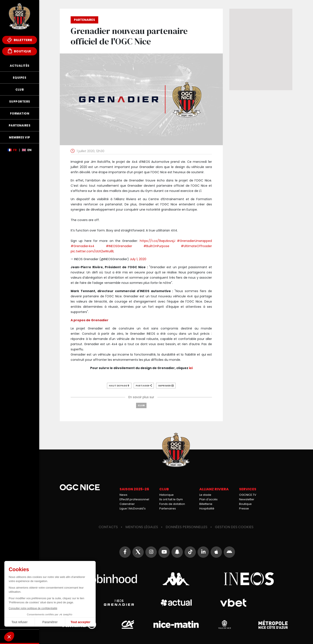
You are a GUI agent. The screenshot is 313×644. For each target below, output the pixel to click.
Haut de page (119, 386)
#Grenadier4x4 (82, 246)
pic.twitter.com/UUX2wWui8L (92, 251)
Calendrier (127, 504)
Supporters (20, 102)
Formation (20, 114)
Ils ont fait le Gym (171, 499)
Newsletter (247, 499)
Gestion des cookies (234, 527)
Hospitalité (207, 508)
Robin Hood (103, 579)
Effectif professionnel (134, 499)
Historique (166, 495)
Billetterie (20, 40)
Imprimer (166, 386)
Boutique (20, 51)
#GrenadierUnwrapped (194, 241)
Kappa (176, 579)
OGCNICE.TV (248, 495)
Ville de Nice (225, 624)
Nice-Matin (176, 624)
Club (20, 90)
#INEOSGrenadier (119, 246)
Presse (244, 508)
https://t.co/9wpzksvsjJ (157, 241)
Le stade (205, 495)
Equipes (20, 78)
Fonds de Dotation (20, 636)
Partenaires (20, 126)
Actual (176, 603)
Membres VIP (20, 137)
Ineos (249, 579)
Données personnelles (186, 527)
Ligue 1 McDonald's (133, 508)
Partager (144, 386)
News (123, 495)
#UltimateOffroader (196, 246)
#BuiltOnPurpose (156, 246)
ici (191, 368)
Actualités (20, 66)
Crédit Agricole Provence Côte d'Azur (128, 624)
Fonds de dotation (172, 504)
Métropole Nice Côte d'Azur (273, 624)
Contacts (108, 527)
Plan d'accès (208, 499)
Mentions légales (142, 527)
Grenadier (119, 603)
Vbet (233, 603)
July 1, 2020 (138, 259)
